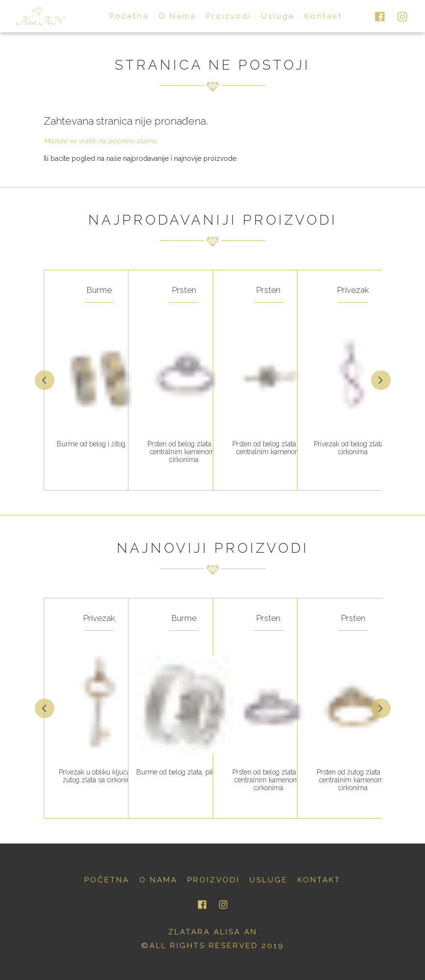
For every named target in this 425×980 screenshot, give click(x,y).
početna (129, 16)
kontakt (312, 16)
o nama (174, 16)
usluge (269, 16)
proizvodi (222, 16)
